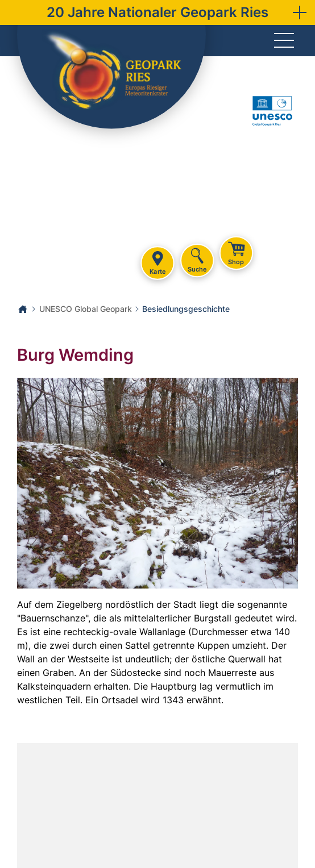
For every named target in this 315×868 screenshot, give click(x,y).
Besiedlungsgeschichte (186, 309)
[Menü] (284, 41)
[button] (300, 12)
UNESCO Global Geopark (86, 309)
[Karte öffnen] (157, 806)
